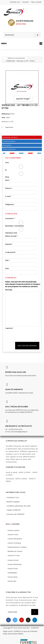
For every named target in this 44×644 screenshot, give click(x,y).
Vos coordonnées (13, 158)
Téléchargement (9, 149)
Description (7, 145)
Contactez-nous (15, 2)
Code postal (11, 252)
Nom (8, 180)
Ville (7, 260)
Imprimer (9, 127)
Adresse (9, 244)
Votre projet (11, 278)
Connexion (25, 2)
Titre (7, 163)
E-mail (8, 196)
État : (4, 118)
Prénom (9, 188)
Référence (6, 114)
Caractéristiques (9, 141)
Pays (7, 268)
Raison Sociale (11, 236)
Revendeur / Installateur (21, 224)
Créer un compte (36, 2)
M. (21, 168)
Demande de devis (10, 137)
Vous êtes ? (10, 218)
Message (9, 290)
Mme (21, 175)
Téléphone (10, 204)
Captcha (9, 328)
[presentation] (23, 335)
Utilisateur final (21, 231)
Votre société (11, 214)
